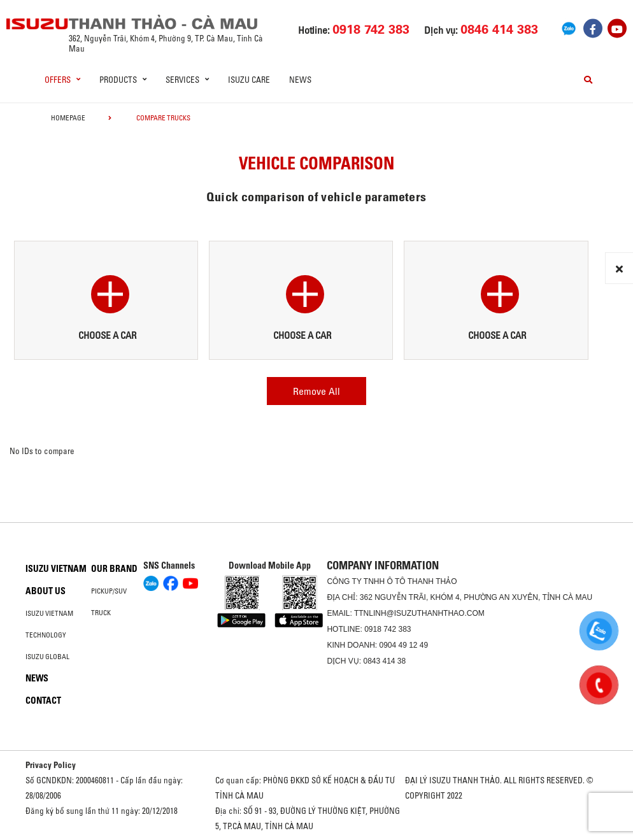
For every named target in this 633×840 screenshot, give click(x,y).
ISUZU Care (249, 80)
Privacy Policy (51, 765)
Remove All (316, 391)
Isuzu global (47, 657)
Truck (101, 613)
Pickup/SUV (109, 591)
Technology (46, 635)
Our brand (114, 569)
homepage (68, 118)
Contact (43, 701)
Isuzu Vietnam (56, 569)
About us (46, 591)
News (300, 80)
